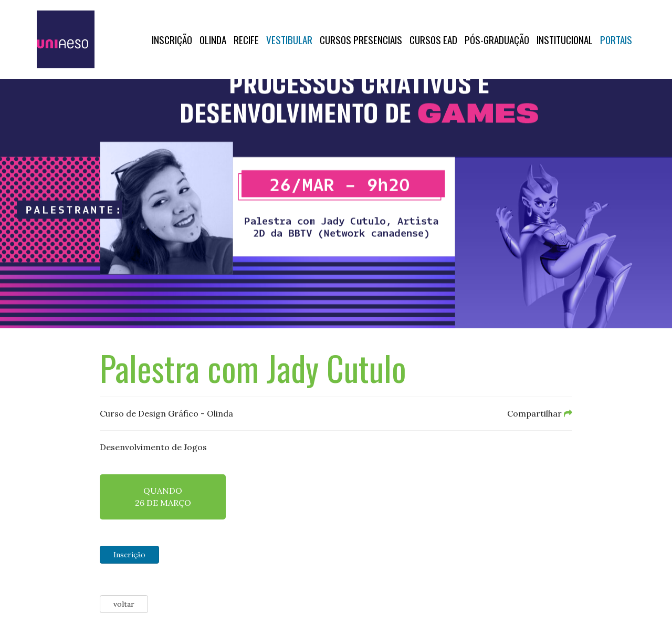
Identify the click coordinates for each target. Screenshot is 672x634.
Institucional (565, 39)
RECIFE (246, 39)
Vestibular (289, 39)
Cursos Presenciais (361, 39)
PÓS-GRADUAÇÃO (497, 39)
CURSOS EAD (433, 39)
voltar (124, 604)
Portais (616, 39)
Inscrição (172, 39)
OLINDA (213, 39)
